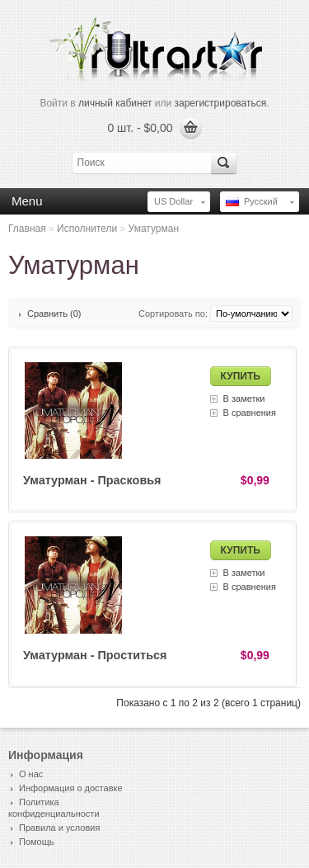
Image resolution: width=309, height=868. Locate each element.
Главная (27, 229)
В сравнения (250, 413)
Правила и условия (59, 828)
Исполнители (87, 229)
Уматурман (154, 229)
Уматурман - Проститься (95, 655)
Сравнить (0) (54, 314)
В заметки (244, 399)
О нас (31, 774)
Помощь (37, 842)
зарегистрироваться (221, 103)
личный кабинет (115, 103)
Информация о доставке (71, 788)
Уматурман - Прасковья (92, 480)
